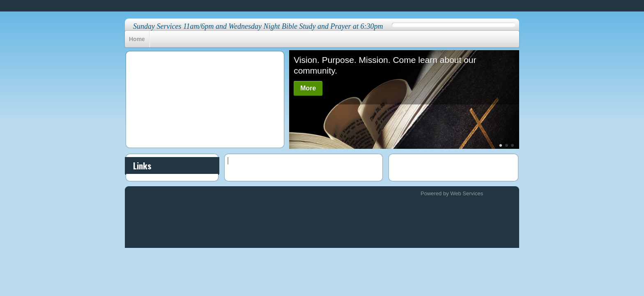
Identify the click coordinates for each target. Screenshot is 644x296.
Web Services (467, 193)
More (308, 88)
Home (137, 39)
